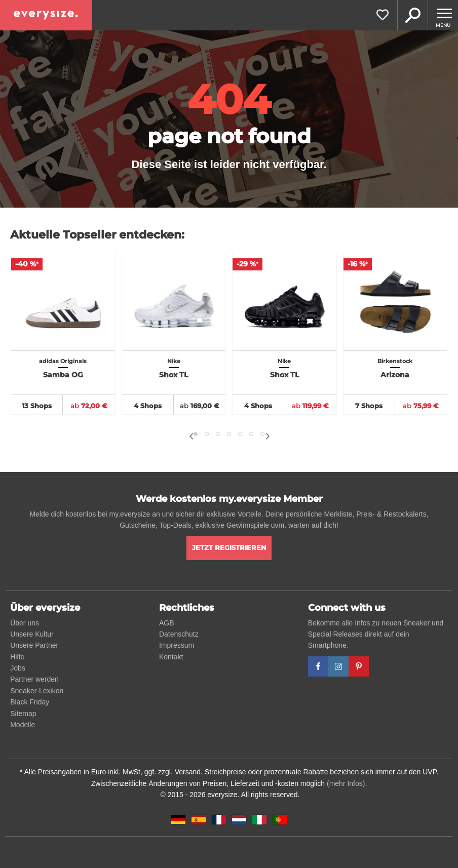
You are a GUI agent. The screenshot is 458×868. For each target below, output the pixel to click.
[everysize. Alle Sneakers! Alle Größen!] (46, 15)
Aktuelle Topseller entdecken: (97, 235)
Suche (412, 15)
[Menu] (443, 15)
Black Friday (30, 702)
